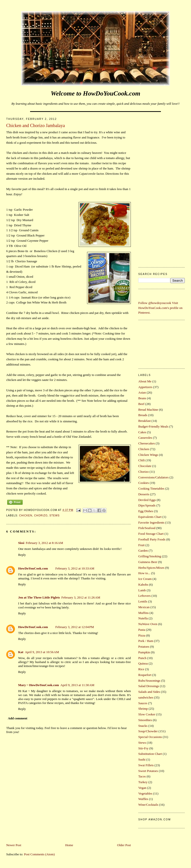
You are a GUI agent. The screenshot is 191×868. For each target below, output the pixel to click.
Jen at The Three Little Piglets (39, 597)
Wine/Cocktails (148, 805)
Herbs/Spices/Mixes (151, 568)
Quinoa (143, 663)
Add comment (17, 718)
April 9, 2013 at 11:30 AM (77, 685)
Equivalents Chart (150, 517)
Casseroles (145, 438)
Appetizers (145, 387)
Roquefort (145, 675)
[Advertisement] (162, 188)
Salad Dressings (149, 686)
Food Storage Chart (151, 534)
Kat (21, 652)
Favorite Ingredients (151, 522)
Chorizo (41, 516)
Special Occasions (150, 737)
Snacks (143, 726)
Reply (22, 555)
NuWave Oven (148, 624)
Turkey (143, 782)
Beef (141, 404)
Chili (142, 460)
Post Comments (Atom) (39, 854)
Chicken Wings (148, 455)
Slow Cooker (147, 714)
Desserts (144, 494)
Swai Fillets (146, 765)
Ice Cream (145, 579)
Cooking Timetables (151, 488)
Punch (142, 658)
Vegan (142, 788)
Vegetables (145, 793)
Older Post (124, 845)
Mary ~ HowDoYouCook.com (39, 685)
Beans (142, 398)
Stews (55, 516)
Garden (143, 551)
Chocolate (145, 466)
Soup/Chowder (148, 731)
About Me (145, 381)
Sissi (21, 543)
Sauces (143, 703)
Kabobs (143, 584)
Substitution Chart (150, 754)
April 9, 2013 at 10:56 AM (42, 652)
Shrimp (143, 709)
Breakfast (144, 421)
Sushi (142, 759)
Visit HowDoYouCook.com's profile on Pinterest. (160, 308)
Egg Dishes (146, 511)
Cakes (142, 432)
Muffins (143, 613)
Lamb (142, 590)
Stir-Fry (143, 748)
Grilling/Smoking (150, 556)
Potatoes (144, 647)
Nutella (143, 618)
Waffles (143, 799)
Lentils (143, 601)
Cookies (144, 483)
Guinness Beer (148, 562)
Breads (143, 415)
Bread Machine (148, 410)
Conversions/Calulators (153, 477)
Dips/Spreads (147, 505)
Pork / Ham (146, 641)
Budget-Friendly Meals (153, 426)
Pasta (142, 630)
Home (69, 845)
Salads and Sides (149, 692)
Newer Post (14, 845)
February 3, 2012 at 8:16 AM (45, 543)
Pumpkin (144, 652)
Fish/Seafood (147, 528)
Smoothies (145, 720)
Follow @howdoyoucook (155, 303)
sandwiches (146, 697)
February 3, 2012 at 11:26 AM (81, 597)
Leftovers (144, 596)
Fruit (141, 545)
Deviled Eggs (147, 500)
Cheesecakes (146, 443)
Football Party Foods (152, 539)
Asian (142, 392)
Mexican (144, 607)
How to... (144, 573)
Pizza (142, 635)
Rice (141, 669)
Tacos (142, 776)
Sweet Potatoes (148, 771)
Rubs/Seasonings (149, 681)
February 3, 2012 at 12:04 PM (75, 627)
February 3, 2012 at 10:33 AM (75, 568)
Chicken (26, 516)
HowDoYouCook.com (33, 568)
